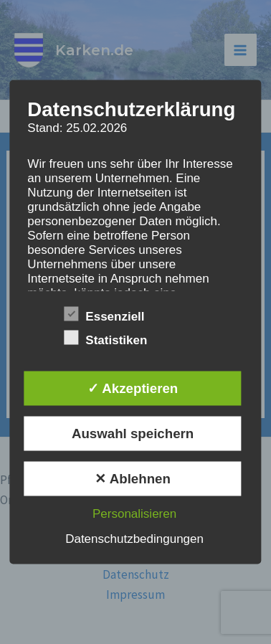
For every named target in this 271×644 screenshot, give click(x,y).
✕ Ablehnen (133, 478)
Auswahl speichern (133, 433)
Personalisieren (134, 513)
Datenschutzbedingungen (134, 538)
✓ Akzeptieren (133, 388)
